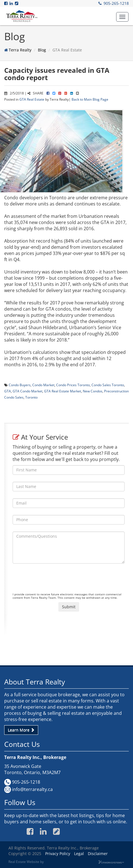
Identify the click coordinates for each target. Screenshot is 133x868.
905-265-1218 (116, 3)
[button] (122, 17)
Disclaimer (98, 854)
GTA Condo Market (27, 391)
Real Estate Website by (26, 862)
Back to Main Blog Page (90, 99)
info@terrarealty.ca (32, 789)
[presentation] (55, 582)
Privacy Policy (58, 854)
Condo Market (43, 385)
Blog (42, 50)
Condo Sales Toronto (108, 385)
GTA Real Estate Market (63, 391)
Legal (79, 854)
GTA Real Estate (32, 99)
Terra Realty (20, 50)
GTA (8, 391)
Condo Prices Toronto (73, 385)
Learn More (21, 730)
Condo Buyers (20, 385)
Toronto (31, 397)
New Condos (93, 391)
